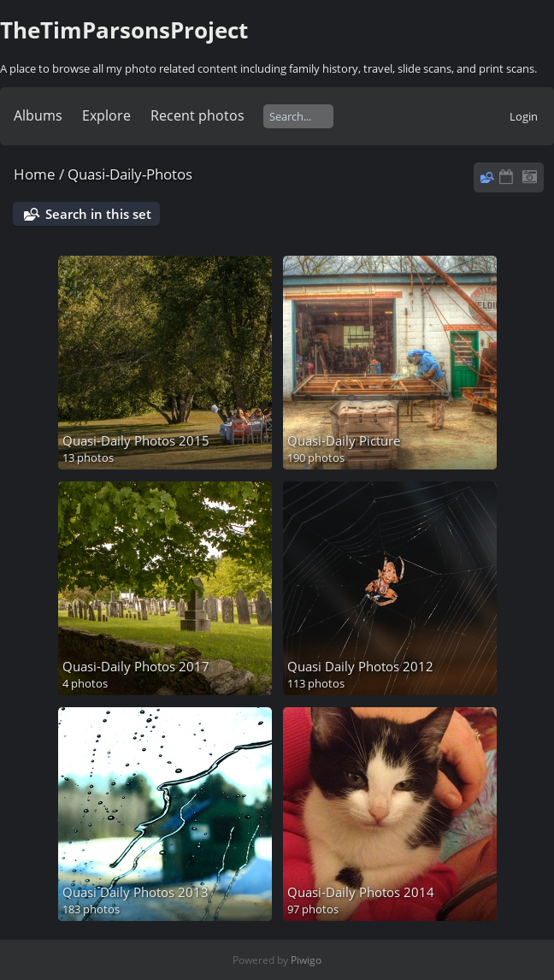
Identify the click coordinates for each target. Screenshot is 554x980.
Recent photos (197, 115)
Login (524, 116)
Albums (38, 115)
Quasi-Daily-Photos (130, 174)
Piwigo (306, 960)
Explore (106, 115)
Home (35, 174)
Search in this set (98, 214)
